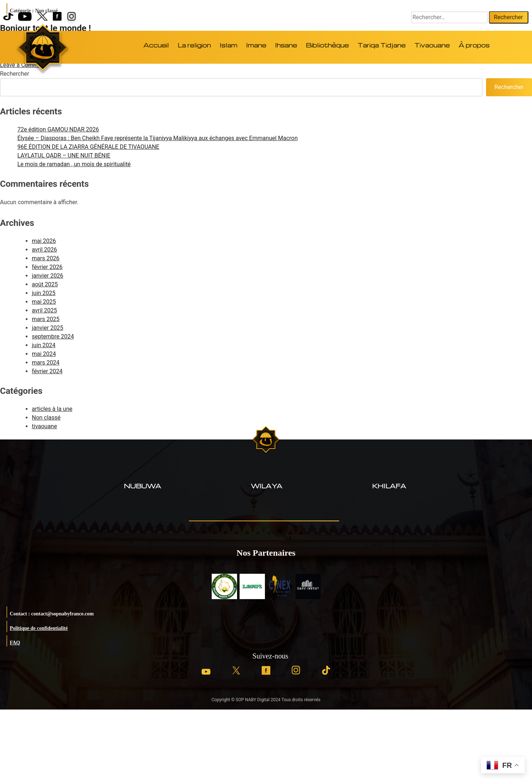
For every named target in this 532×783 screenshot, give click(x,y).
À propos (474, 45)
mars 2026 (46, 258)
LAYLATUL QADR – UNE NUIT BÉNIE (64, 155)
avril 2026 (44, 250)
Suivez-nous (271, 656)
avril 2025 (44, 310)
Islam (229, 45)
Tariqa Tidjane (382, 45)
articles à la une (52, 409)
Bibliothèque (327, 45)
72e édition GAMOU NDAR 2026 (58, 129)
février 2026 (47, 267)
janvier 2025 (48, 328)
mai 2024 (44, 354)
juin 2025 (44, 293)
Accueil (156, 45)
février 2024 (47, 371)
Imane (256, 45)
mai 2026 (44, 241)
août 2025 (45, 284)
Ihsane (286, 45)
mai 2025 (44, 302)
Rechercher (14, 74)
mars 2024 (46, 363)
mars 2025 (46, 319)
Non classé (46, 418)
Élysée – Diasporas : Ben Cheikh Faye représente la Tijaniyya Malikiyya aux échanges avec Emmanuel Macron (157, 138)
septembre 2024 (53, 336)
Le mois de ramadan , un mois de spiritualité (74, 164)
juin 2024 (44, 345)
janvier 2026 (48, 276)
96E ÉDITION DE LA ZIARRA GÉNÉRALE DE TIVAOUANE (88, 147)
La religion (194, 45)
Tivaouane (432, 45)
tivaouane (44, 426)
